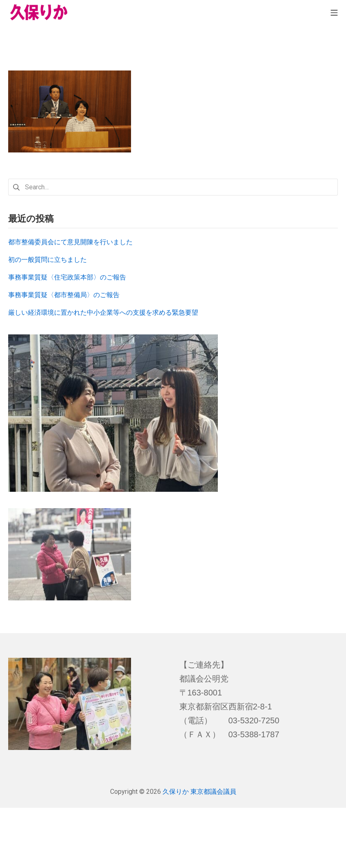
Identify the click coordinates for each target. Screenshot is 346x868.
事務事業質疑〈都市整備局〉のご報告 (64, 295)
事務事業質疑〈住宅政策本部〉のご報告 (67, 277)
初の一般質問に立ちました (47, 260)
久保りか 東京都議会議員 (199, 792)
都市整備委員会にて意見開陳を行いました (70, 242)
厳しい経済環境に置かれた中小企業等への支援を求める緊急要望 (103, 312)
